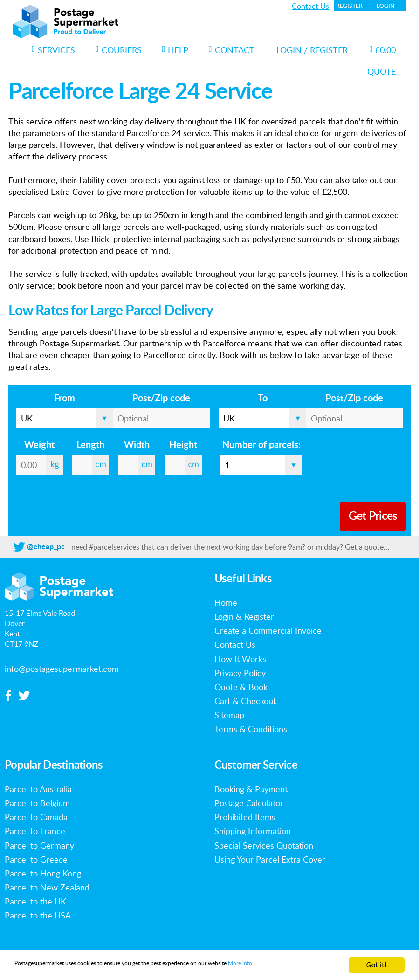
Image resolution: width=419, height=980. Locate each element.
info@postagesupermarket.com (62, 669)
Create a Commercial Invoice (268, 630)
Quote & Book (241, 687)
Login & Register (244, 616)
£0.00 (383, 50)
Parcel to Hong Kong (43, 873)
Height (183, 445)
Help (175, 50)
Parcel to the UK (35, 901)
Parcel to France (35, 831)
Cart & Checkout (245, 701)
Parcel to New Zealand (47, 887)
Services (54, 50)
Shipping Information (253, 831)
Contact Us (310, 6)
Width (137, 445)
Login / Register (312, 50)
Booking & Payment (251, 789)
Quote (379, 71)
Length (90, 445)
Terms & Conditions (251, 729)
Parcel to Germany (39, 845)
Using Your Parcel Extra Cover (270, 859)
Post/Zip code (161, 399)
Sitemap (229, 715)
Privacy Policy (240, 673)
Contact (232, 50)
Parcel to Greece (36, 859)
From (65, 399)
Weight (39, 445)
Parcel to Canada (36, 817)
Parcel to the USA (38, 915)
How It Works (240, 659)
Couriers (119, 50)
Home (226, 602)
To (263, 399)
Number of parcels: (261, 445)
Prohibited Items (245, 817)
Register (349, 6)
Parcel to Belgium (37, 803)
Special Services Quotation (264, 845)
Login (385, 6)
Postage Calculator (249, 803)
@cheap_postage (55, 547)
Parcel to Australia (38, 789)
